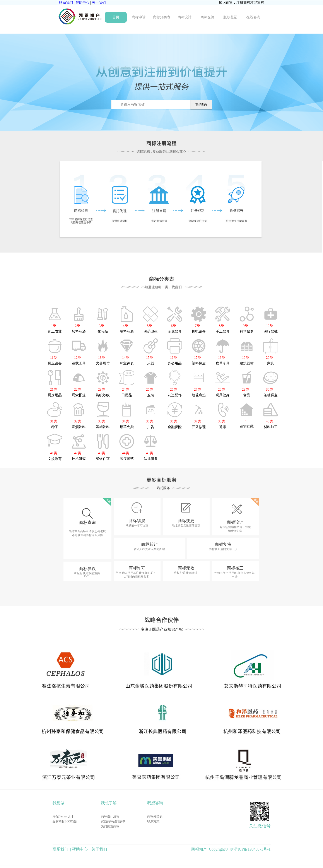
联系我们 (66, 3)
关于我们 (99, 3)
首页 (116, 17)
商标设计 (185, 17)
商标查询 (201, 105)
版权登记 (230, 17)
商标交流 (207, 17)
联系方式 (153, 821)
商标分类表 (162, 17)
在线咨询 (253, 17)
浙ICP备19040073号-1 (252, 849)
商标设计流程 (110, 816)
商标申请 (139, 17)
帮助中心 (82, 3)
